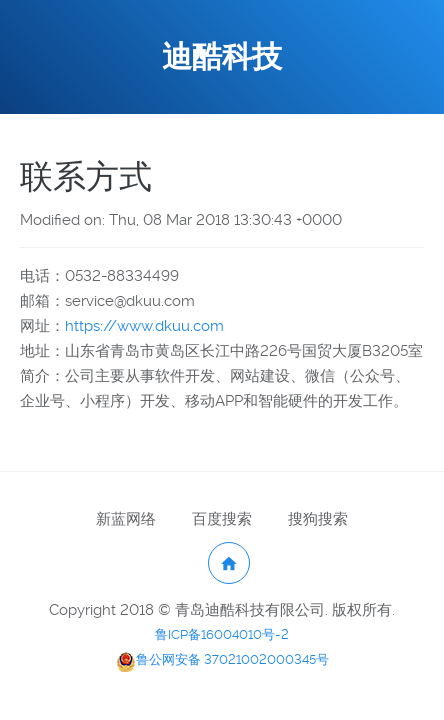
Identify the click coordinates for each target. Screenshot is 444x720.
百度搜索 (222, 519)
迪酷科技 (222, 56)
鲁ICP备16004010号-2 (222, 634)
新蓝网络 (126, 519)
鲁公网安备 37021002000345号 (222, 659)
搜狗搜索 (318, 519)
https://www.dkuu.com (144, 326)
